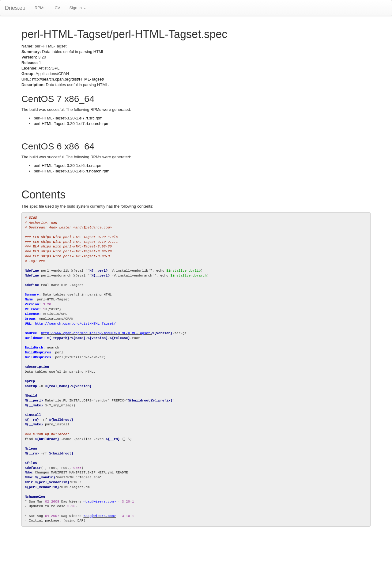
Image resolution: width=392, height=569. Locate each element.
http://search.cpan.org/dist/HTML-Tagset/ (68, 79)
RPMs (40, 8)
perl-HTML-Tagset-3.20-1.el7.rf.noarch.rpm (72, 124)
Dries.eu (15, 8)
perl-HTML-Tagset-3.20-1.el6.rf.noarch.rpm (72, 171)
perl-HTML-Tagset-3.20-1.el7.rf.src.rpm (68, 118)
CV (57, 8)
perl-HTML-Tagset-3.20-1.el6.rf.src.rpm (68, 166)
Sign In (77, 8)
